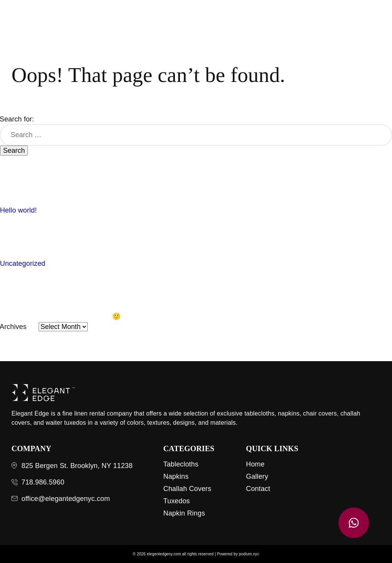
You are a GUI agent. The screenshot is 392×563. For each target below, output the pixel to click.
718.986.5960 (43, 482)
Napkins (176, 476)
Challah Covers (187, 489)
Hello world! (18, 210)
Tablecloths (181, 464)
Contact (258, 489)
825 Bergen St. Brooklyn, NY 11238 (77, 466)
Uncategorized (23, 263)
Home (255, 464)
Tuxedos (176, 501)
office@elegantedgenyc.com (66, 499)
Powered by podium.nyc (238, 554)
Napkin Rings (184, 513)
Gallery (257, 476)
